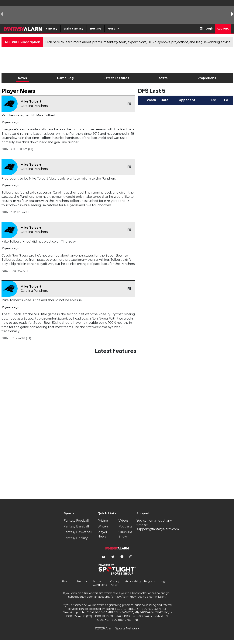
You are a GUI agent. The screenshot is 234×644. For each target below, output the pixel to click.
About (65, 581)
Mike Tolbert (31, 101)
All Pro (223, 29)
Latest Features (116, 78)
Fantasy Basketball (78, 532)
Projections (207, 78)
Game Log (65, 78)
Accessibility (133, 581)
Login (210, 29)
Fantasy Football (76, 521)
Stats (163, 78)
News (22, 78)
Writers (103, 526)
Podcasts (125, 526)
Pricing (103, 521)
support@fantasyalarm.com (158, 529)
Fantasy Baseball (76, 526)
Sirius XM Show (125, 534)
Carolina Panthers (34, 106)
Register (150, 581)
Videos (123, 521)
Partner (82, 581)
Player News (102, 534)
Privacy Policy (114, 583)
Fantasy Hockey (76, 538)
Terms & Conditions (100, 583)
